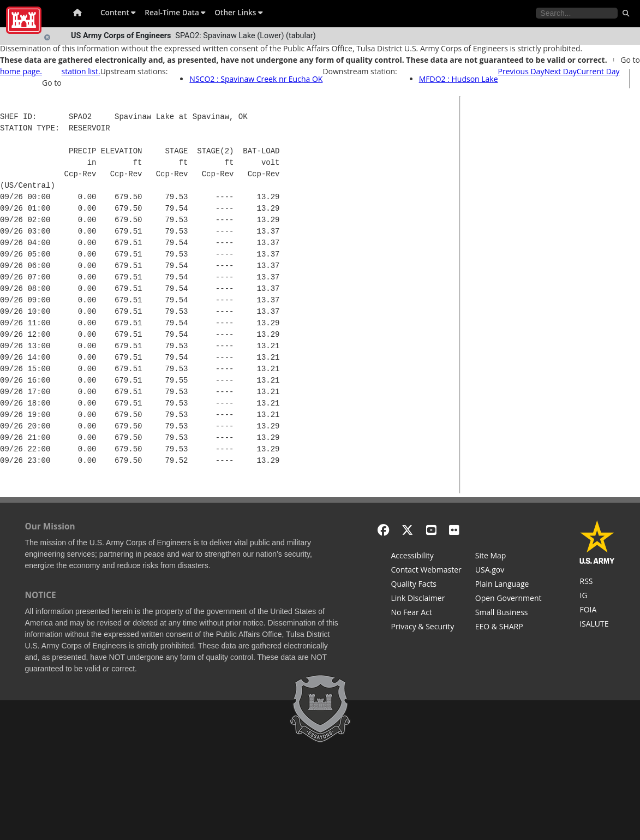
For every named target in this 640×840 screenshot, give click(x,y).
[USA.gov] (509, 571)
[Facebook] (383, 530)
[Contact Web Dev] (426, 571)
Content (118, 12)
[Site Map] (509, 557)
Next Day (560, 71)
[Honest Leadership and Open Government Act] (509, 599)
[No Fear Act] (426, 613)
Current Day (598, 71)
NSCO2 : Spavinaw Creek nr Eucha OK (256, 79)
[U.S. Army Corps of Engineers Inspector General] (597, 597)
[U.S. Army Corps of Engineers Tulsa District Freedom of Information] (597, 611)
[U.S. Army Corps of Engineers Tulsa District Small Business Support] (509, 613)
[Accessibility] (426, 557)
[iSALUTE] (597, 625)
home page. (21, 71)
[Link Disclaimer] (426, 599)
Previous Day (521, 71)
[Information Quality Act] (426, 585)
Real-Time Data (175, 12)
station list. (81, 71)
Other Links (239, 12)
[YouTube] (431, 530)
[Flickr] (454, 530)
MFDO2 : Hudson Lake (459, 79)
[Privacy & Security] (426, 628)
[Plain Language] (509, 585)
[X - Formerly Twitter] (407, 530)
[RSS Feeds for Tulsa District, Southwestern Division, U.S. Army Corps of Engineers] (597, 582)
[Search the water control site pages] (577, 13)
